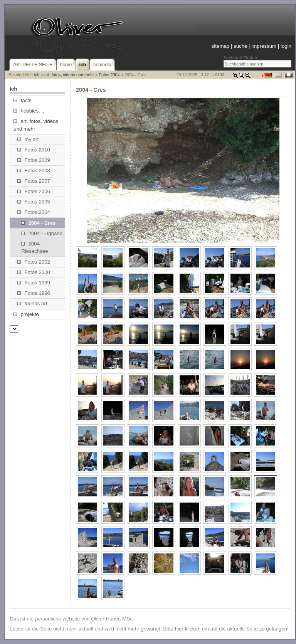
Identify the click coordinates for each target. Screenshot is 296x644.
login (286, 46)
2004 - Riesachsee (34, 248)
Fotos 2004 (109, 75)
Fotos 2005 (34, 202)
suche (240, 46)
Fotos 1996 (34, 293)
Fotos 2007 (34, 181)
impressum (264, 46)
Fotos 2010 (34, 150)
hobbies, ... (29, 111)
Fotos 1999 (34, 283)
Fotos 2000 (34, 272)
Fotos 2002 (34, 262)
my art (28, 139)
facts (22, 100)
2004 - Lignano (42, 233)
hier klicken (188, 629)
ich (37, 75)
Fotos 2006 (34, 191)
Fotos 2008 (34, 171)
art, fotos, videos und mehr (69, 75)
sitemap (220, 46)
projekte (26, 314)
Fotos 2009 (34, 160)
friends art (32, 304)
